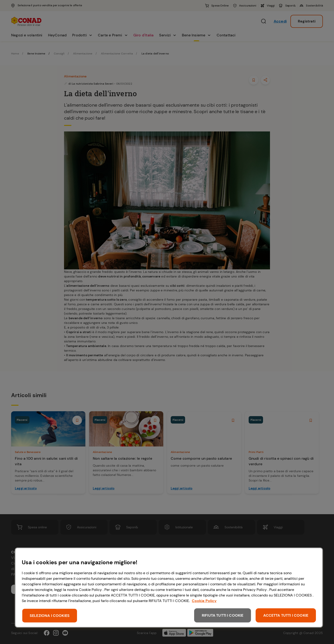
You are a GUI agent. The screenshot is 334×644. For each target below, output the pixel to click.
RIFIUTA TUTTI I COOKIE (223, 615)
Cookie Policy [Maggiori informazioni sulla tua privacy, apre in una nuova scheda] (204, 601)
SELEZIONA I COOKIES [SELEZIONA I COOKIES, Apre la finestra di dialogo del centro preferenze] (50, 616)
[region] (169, 588)
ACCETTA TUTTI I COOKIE (286, 615)
